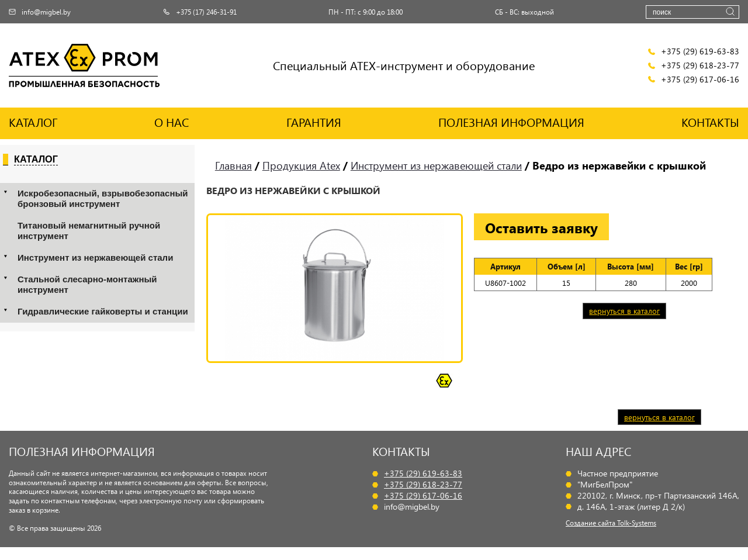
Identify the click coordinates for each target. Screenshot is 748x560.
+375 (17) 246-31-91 (200, 12)
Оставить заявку (541, 227)
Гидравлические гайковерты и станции (103, 311)
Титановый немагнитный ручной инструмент (89, 231)
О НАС (172, 122)
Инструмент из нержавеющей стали (95, 257)
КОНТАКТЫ (710, 122)
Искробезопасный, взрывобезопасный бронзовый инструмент (103, 198)
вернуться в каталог (624, 311)
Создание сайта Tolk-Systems (611, 523)
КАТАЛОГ (33, 122)
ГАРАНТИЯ (314, 122)
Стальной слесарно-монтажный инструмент (87, 284)
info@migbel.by (40, 12)
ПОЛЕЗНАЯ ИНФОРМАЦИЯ (511, 122)
